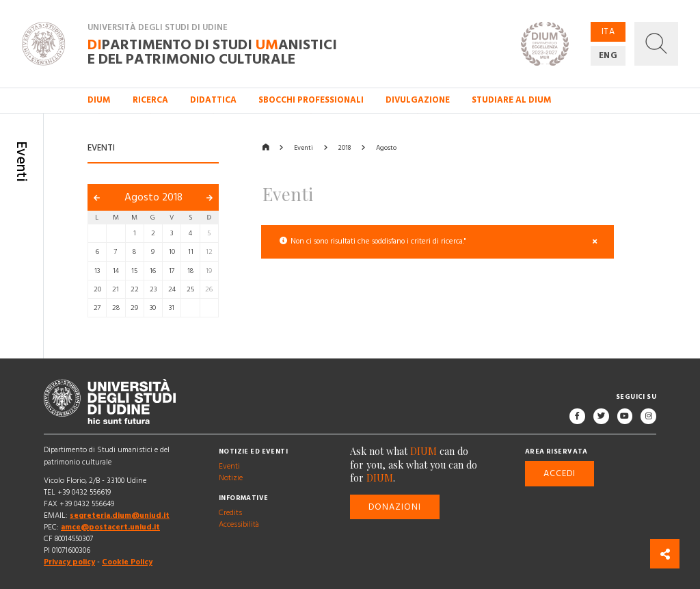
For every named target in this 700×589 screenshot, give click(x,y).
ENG (608, 55)
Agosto (386, 148)
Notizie (231, 479)
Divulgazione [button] (418, 100)
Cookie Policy (127, 562)
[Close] (595, 242)
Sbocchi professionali (311, 100)
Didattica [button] (213, 100)
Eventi (304, 148)
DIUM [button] (99, 100)
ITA (608, 31)
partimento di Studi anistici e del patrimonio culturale (212, 51)
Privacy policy (69, 562)
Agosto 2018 (153, 197)
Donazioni (395, 507)
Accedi (560, 473)
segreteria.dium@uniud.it (120, 516)
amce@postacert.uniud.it (110, 527)
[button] (656, 44)
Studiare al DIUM (512, 100)
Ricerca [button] (150, 100)
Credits (230, 513)
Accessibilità (239, 525)
